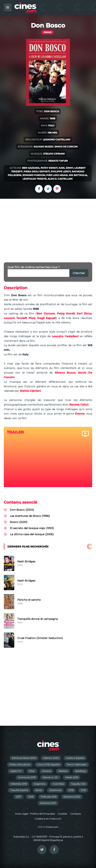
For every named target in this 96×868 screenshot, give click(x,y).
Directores (55, 790)
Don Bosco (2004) (22, 510)
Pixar (32, 771)
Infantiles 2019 (19, 784)
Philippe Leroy (61, 171)
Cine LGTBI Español (48, 765)
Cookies (62, 814)
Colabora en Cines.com (48, 819)
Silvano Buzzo (44, 147)
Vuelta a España (75, 758)
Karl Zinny (66, 168)
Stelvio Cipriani (54, 154)
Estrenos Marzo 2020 (24, 758)
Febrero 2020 (51, 758)
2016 (83, 790)
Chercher (79, 273)
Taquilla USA (78, 784)
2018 (31, 797)
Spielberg (80, 771)
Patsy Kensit (49, 168)
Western (63, 771)
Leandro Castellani (57, 139)
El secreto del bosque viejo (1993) (32, 528)
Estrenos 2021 (48, 803)
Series (39, 790)
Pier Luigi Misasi (57, 175)
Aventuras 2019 (27, 777)
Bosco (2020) (19, 522)
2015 (71, 790)
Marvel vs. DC (50, 777)
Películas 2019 (49, 797)
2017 (18, 797)
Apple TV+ (16, 771)
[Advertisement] (48, 227)
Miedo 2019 (72, 777)
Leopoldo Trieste (35, 179)
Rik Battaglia (78, 175)
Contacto (76, 814)
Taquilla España (19, 790)
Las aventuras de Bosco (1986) (30, 516)
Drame (48, 32)
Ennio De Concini (66, 147)
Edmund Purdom (34, 175)
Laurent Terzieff (15, 318)
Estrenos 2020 (72, 797)
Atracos (47, 771)
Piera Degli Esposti (37, 171)
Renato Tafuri (58, 161)
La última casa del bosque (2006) (32, 534)
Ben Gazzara (31, 168)
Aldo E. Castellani (60, 179)
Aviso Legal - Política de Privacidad (35, 814)
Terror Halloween (77, 765)
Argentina (40, 784)
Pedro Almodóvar (20, 765)
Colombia (58, 784)
